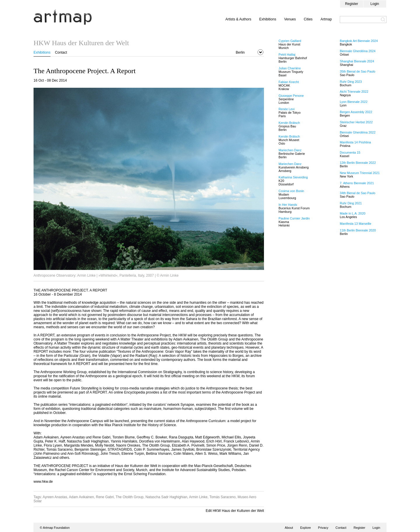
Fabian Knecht (289, 82)
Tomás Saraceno (223, 497)
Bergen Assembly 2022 (356, 112)
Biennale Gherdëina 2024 (358, 51)
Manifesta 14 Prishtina (355, 142)
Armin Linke (198, 497)
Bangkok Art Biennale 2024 (359, 41)
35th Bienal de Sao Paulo (358, 71)
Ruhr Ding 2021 (351, 203)
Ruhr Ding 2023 (351, 82)
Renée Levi (287, 109)
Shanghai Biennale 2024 (357, 61)
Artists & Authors (238, 19)
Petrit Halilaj (287, 55)
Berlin (240, 52)
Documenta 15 (350, 152)
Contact (61, 52)
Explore (306, 528)
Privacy (323, 528)
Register (352, 4)
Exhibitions (268, 19)
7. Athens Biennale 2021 (357, 183)
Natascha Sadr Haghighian (166, 497)
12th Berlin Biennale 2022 (358, 163)
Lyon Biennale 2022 (354, 102)
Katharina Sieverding (293, 177)
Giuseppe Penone (291, 96)
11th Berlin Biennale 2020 (358, 230)
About (289, 528)
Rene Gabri (105, 497)
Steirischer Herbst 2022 (356, 122)
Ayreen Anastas (55, 497)
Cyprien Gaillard (290, 41)
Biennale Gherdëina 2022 (358, 132)
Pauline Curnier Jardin (294, 218)
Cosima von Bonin (291, 191)
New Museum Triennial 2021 (360, 173)
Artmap (326, 19)
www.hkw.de (43, 482)
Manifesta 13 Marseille (356, 224)
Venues (290, 19)
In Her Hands (288, 205)
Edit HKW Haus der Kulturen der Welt (235, 511)
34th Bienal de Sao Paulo (358, 193)
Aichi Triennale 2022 (354, 92)
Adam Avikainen (81, 497)
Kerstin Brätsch (289, 123)
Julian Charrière (290, 68)
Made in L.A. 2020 (353, 213)
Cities (308, 19)
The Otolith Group (130, 497)
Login (375, 4)
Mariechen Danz (290, 150)
